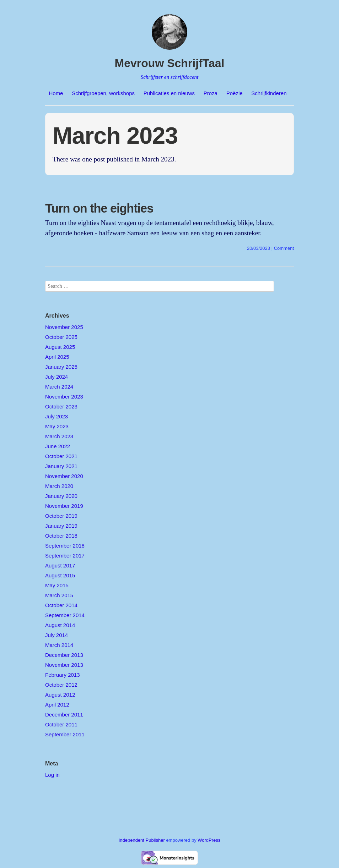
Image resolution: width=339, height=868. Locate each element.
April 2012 (57, 705)
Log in (52, 775)
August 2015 (60, 575)
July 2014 (56, 635)
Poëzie (235, 93)
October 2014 (61, 605)
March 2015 (59, 595)
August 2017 (60, 565)
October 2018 (61, 536)
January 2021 (61, 466)
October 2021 (61, 456)
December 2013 (64, 655)
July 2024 (56, 377)
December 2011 (64, 715)
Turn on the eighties (99, 208)
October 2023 (61, 406)
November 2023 (64, 397)
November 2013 (64, 665)
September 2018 (65, 546)
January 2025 (61, 367)
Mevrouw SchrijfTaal (170, 63)
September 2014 (65, 615)
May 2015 (57, 585)
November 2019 (64, 506)
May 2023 (57, 426)
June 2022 (58, 446)
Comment (284, 248)
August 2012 (60, 695)
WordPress (209, 840)
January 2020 (61, 496)
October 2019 (61, 516)
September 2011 (65, 734)
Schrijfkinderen (269, 93)
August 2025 (60, 347)
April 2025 (57, 357)
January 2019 (61, 526)
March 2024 (59, 387)
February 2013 (63, 675)
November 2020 (64, 476)
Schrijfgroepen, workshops (103, 93)
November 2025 (64, 327)
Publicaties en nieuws (169, 93)
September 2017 (65, 556)
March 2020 (59, 486)
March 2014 (59, 645)
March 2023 (59, 436)
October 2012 (61, 685)
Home (56, 93)
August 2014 (60, 625)
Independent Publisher (142, 840)
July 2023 (56, 416)
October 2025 (61, 337)
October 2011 (61, 724)
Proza (211, 93)
